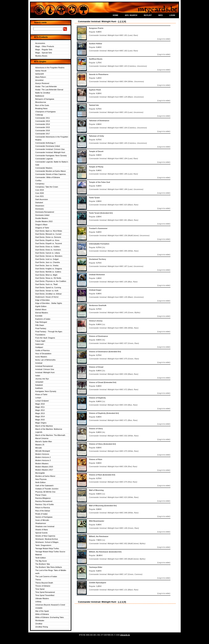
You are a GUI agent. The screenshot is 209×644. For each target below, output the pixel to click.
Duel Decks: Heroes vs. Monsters (49, 256)
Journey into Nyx (42, 379)
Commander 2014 (43, 124)
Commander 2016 (43, 130)
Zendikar (39, 624)
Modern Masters (42, 464)
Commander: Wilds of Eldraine (48, 177)
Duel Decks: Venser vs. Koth (47, 291)
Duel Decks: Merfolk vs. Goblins (48, 272)
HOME (116, 15)
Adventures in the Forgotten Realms (50, 68)
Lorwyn (38, 398)
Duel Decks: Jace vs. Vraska (47, 265)
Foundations (40, 335)
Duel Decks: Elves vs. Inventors (48, 250)
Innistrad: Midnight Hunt (45, 372)
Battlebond (40, 96)
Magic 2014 (40, 416)
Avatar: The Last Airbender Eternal (49, 90)
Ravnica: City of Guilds (44, 504)
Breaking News (41, 108)
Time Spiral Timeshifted (45, 595)
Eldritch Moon (41, 309)
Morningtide (40, 473)
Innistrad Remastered (44, 366)
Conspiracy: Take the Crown (47, 187)
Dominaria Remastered (45, 212)
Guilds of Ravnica (42, 350)
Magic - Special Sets (44, 53)
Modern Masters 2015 (44, 467)
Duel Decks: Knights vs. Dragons (49, 269)
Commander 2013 (43, 121)
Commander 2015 (43, 127)
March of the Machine (44, 426)
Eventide (39, 316)
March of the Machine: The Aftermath (50, 435)
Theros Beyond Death (44, 583)
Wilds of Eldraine (42, 614)
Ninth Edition (40, 482)
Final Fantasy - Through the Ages (49, 332)
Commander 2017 (43, 134)
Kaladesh (39, 385)
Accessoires (40, 43)
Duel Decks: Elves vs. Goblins (47, 247)
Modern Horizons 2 (43, 457)
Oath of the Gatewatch (44, 486)
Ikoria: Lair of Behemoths (45, 360)
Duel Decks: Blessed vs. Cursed (48, 234)
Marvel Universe (42, 438)
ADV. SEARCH (131, 15)
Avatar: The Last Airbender (46, 86)
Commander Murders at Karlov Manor (51, 171)
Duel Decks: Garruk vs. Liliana (48, 253)
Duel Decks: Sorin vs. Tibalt (46, 284)
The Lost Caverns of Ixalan (46, 576)
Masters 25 (40, 445)
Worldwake (40, 620)
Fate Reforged (41, 322)
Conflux (38, 180)
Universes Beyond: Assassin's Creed (50, 605)
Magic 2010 (40, 404)
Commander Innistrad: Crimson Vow (50, 149)
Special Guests (41, 533)
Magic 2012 (40, 410)
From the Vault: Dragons (45, 338)
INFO (160, 15)
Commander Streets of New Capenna (50, 174)
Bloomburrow (41, 102)
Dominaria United (42, 215)
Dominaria (39, 209)
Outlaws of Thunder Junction (47, 489)
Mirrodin (39, 448)
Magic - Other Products (45, 46)
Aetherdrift (39, 74)
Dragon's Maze (41, 225)
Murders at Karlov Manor (45, 476)
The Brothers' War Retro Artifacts (49, 567)
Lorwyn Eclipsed (42, 401)
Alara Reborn (41, 77)
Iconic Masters (41, 357)
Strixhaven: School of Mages (47, 542)
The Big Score (41, 561)
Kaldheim (39, 388)
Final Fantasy (41, 328)
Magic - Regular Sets (44, 50)
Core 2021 (39, 196)
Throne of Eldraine (43, 586)
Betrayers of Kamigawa (45, 99)
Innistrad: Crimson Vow (45, 369)
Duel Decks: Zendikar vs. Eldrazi (48, 294)
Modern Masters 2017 (44, 470)
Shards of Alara (41, 530)
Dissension (40, 206)
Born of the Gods (42, 105)
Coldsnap (39, 115)
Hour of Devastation (43, 354)
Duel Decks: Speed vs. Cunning (48, 287)
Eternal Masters (42, 313)
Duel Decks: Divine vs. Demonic (48, 237)
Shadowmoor (41, 523)
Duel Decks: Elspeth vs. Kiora (47, 240)
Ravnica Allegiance (43, 498)
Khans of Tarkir (41, 394)
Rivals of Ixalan (41, 514)
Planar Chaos (41, 495)
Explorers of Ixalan (43, 319)
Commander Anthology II (45, 143)
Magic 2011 (40, 407)
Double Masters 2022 (44, 221)
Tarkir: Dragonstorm (43, 545)
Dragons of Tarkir (42, 228)
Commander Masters (44, 168)
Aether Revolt (41, 71)
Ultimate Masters (42, 598)
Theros (38, 580)
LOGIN (172, 15)
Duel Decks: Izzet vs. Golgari (47, 259)
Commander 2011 (43, 118)
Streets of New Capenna (45, 536)
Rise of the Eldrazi (43, 511)
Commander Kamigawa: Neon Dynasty (51, 155)
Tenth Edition (41, 558)
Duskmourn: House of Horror (47, 297)
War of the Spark (42, 611)
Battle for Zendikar (43, 93)
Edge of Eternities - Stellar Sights (49, 303)
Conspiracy (40, 184)
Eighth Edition (41, 306)
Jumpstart (39, 382)
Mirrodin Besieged (43, 451)
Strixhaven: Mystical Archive (47, 539)
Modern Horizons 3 (43, 460)
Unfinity (38, 602)
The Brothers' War (43, 564)
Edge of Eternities (42, 300)
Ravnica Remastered (44, 501)
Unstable (39, 608)
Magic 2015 (40, 420)
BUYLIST (148, 15)
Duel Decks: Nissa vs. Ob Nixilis (48, 278)
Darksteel (39, 203)
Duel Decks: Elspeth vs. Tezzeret (49, 243)
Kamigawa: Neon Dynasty (46, 391)
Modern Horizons (42, 454)
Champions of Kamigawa (45, 112)
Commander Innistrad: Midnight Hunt (50, 152)
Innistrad (39, 363)
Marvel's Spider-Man (44, 441)
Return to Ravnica (43, 508)
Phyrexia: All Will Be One (45, 492)
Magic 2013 (40, 413)
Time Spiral (40, 589)
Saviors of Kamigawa (44, 517)
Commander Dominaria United (48, 146)
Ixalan (38, 376)
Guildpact (39, 347)
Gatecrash (39, 344)
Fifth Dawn (40, 325)
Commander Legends (44, 159)
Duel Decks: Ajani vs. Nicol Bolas (49, 231)
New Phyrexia (41, 479)
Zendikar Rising (42, 627)
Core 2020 (39, 193)
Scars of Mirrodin (42, 520)
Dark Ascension (42, 199)
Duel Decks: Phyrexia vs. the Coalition (51, 281)
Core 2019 (39, 190)
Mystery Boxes (41, 56)
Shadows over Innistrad (45, 526)
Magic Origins (41, 423)
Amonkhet (39, 80)
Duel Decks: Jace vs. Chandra (48, 262)
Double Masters (42, 218)
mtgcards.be (125, 635)
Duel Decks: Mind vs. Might (46, 275)
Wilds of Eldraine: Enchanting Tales (50, 617)
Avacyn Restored (42, 83)
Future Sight (40, 341)
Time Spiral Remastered (45, 592)
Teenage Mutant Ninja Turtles (47, 548)
